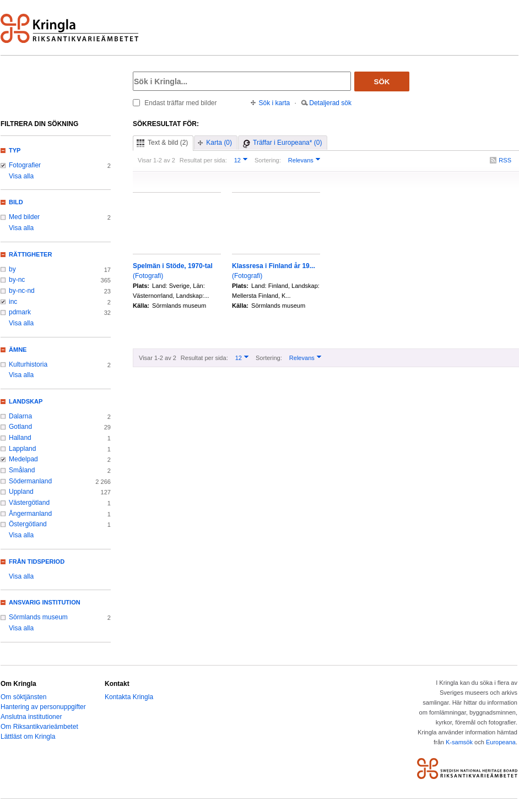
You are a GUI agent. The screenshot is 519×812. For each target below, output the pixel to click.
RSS (505, 160)
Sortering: (268, 160)
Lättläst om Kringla (28, 737)
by (12, 269)
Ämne (18, 350)
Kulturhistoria (28, 364)
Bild (16, 202)
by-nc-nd (22, 291)
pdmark (20, 312)
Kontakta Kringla (129, 697)
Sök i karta (275, 103)
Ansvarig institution (45, 602)
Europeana (501, 742)
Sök (382, 82)
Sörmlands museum (38, 617)
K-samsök (459, 742)
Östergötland (28, 524)
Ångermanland (30, 514)
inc (13, 302)
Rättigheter (30, 254)
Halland (20, 438)
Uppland (21, 492)
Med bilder (24, 217)
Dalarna (20, 416)
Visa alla (21, 176)
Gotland (20, 427)
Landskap (26, 401)
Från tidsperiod (37, 562)
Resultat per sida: (203, 160)
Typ (15, 150)
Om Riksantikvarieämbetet (39, 727)
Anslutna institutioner (31, 717)
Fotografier (25, 165)
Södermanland (30, 481)
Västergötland (29, 503)
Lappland (22, 449)
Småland (22, 470)
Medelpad (23, 459)
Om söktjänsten (23, 697)
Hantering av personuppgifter (43, 707)
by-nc (17, 280)
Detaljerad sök (330, 103)
